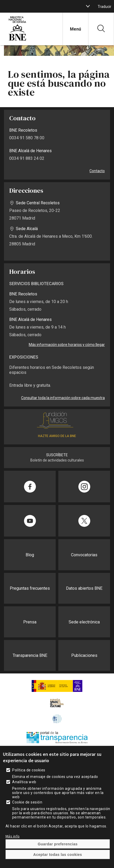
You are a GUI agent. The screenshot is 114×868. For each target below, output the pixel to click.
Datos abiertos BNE (84, 588)
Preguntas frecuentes (30, 588)
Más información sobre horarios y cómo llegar (67, 345)
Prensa (30, 622)
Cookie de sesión (27, 809)
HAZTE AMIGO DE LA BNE (57, 436)
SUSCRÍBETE (57, 455)
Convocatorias (84, 555)
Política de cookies (29, 777)
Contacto (97, 171)
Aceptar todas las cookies (58, 861)
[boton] (88, 6)
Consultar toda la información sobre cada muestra (63, 398)
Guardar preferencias (58, 851)
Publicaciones (84, 655)
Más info (13, 843)
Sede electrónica (84, 622)
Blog (30, 555)
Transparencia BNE (30, 655)
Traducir (104, 7)
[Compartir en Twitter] (84, 521)
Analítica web (24, 788)
